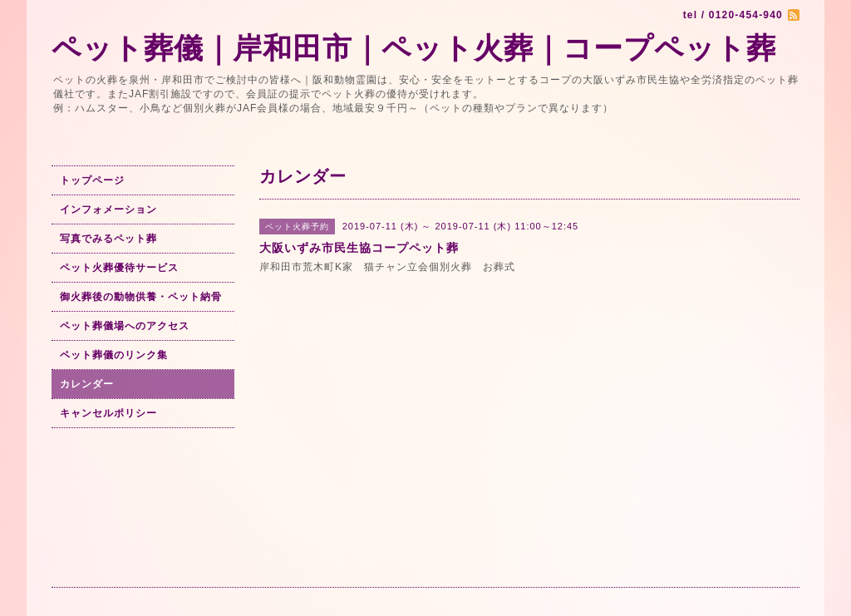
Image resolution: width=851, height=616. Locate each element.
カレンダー (87, 384)
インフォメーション (108, 209)
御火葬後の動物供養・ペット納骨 (141, 297)
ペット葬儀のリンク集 (114, 355)
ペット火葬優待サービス (119, 268)
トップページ (92, 180)
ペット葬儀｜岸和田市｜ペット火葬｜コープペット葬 (414, 48)
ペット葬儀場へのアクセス (125, 326)
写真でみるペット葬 (108, 239)
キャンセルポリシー (108, 413)
